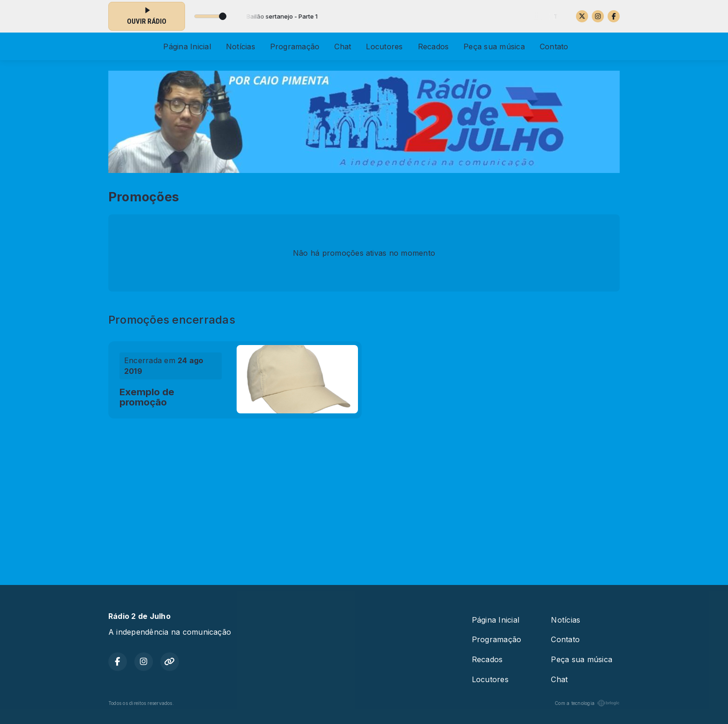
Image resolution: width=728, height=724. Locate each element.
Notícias (241, 46)
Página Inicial (187, 46)
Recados (433, 46)
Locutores (384, 46)
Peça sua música (494, 46)
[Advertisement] (364, 498)
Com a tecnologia (587, 703)
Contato (554, 46)
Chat (343, 46)
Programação (295, 46)
